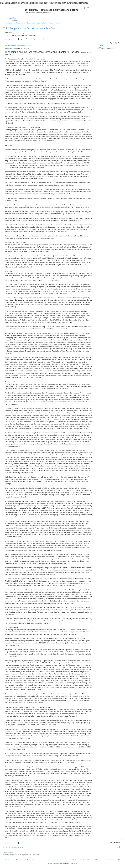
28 (100, 47)
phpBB (56, 863)
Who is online (8, 852)
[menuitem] (14, 17)
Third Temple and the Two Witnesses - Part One (29, 28)
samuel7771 (99, 46)
